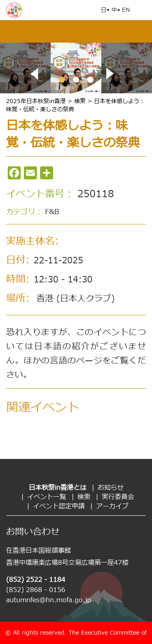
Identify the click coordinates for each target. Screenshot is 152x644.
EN (126, 10)
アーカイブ (112, 506)
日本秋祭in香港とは (58, 488)
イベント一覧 (47, 497)
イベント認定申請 (59, 506)
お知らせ (111, 488)
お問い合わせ (33, 532)
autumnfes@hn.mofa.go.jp (49, 600)
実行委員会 (118, 497)
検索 (84, 497)
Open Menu (142, 10)
